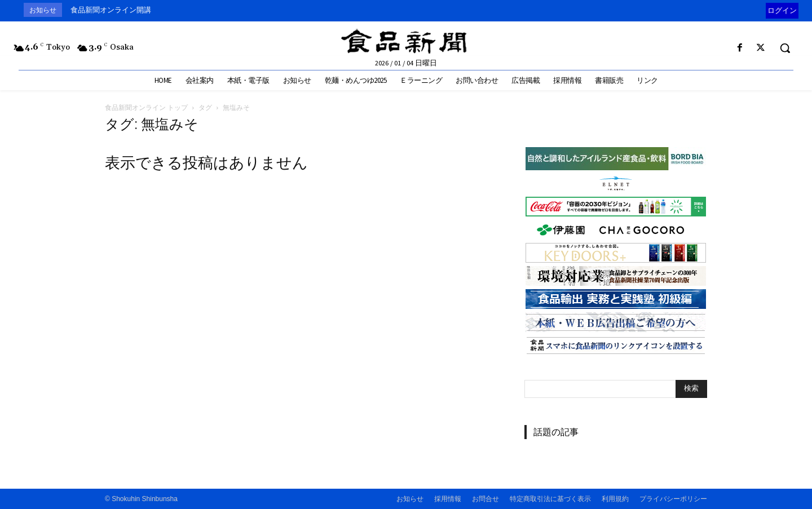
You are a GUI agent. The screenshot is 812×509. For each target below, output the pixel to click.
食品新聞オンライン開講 (111, 10)
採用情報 (448, 499)
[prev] (763, 10)
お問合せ (486, 499)
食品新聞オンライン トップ (146, 107)
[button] (785, 48)
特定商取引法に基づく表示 (550, 499)
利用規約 (615, 499)
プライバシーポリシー (673, 499)
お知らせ (410, 499)
